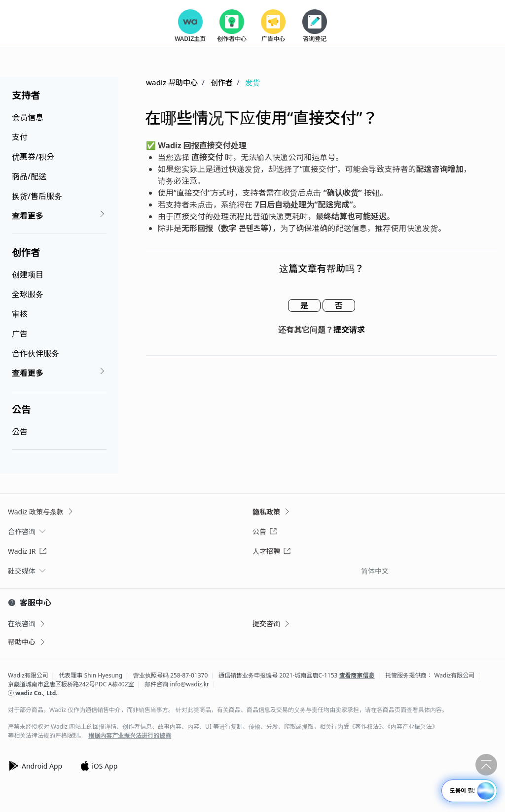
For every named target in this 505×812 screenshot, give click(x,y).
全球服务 (28, 294)
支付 (20, 137)
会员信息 (28, 117)
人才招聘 (272, 551)
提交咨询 (272, 624)
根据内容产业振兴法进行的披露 (130, 736)
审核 (20, 314)
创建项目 (28, 274)
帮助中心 (27, 642)
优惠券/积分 (33, 157)
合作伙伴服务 (36, 353)
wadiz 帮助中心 (172, 82)
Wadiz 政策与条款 (41, 512)
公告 (21, 409)
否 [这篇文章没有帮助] (339, 305)
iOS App (99, 766)
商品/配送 (29, 176)
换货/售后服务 (37, 196)
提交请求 (349, 330)
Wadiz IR (27, 551)
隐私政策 (272, 512)
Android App (35, 766)
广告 (20, 334)
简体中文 (375, 571)
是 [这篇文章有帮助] (304, 305)
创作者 (26, 252)
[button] (486, 791)
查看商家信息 (357, 675)
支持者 (26, 95)
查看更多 (59, 216)
